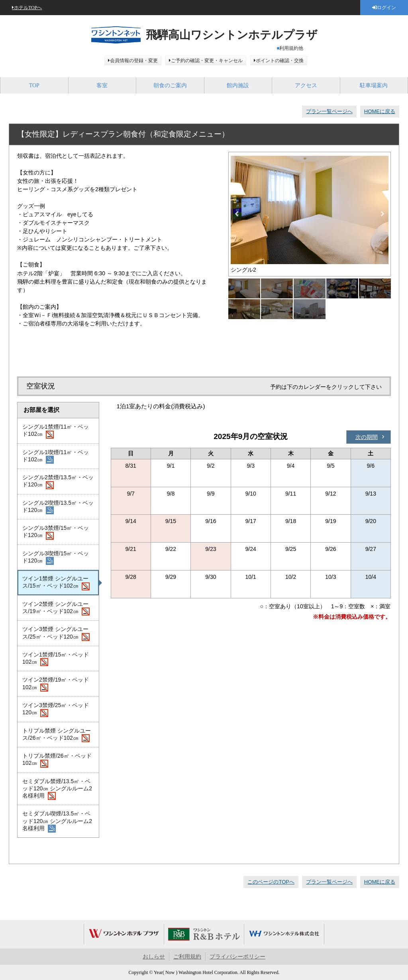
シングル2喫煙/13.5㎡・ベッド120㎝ (58, 507)
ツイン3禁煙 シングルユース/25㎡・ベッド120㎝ (56, 633)
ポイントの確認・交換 (280, 61)
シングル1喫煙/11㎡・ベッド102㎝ (56, 457)
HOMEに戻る (380, 111)
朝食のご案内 (170, 85)
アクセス (306, 85)
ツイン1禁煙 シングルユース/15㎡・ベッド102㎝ (56, 583)
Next (382, 214)
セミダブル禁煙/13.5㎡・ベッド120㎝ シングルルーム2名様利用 (57, 789)
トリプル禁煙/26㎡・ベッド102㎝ (57, 760)
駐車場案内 (374, 85)
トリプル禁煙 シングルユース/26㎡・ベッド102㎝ (57, 735)
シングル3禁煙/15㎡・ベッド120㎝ (56, 532)
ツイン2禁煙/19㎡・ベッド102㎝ (56, 684)
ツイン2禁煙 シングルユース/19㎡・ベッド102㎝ (56, 608)
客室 (102, 85)
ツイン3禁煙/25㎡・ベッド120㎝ (56, 710)
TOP (34, 85)
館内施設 (238, 85)
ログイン (386, 8)
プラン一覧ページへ (329, 111)
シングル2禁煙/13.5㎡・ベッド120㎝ (58, 482)
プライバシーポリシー (237, 957)
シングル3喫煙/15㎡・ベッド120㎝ (56, 558)
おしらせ (154, 957)
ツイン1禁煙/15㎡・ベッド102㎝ (56, 659)
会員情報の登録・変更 (134, 61)
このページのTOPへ (271, 882)
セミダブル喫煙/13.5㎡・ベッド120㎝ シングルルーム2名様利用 (57, 821)
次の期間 (367, 437)
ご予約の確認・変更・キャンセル (207, 61)
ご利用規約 (187, 957)
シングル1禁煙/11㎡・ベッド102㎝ (56, 431)
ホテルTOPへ (28, 8)
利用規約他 (291, 48)
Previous (237, 214)
